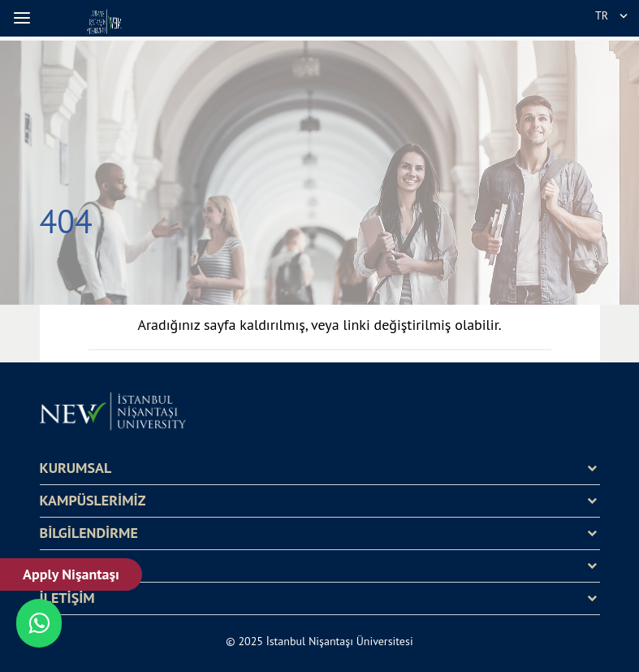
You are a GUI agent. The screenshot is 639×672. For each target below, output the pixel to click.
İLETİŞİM (67, 598)
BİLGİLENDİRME (89, 533)
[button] (24, 18)
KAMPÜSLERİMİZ (93, 501)
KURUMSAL (76, 468)
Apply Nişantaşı (71, 574)
